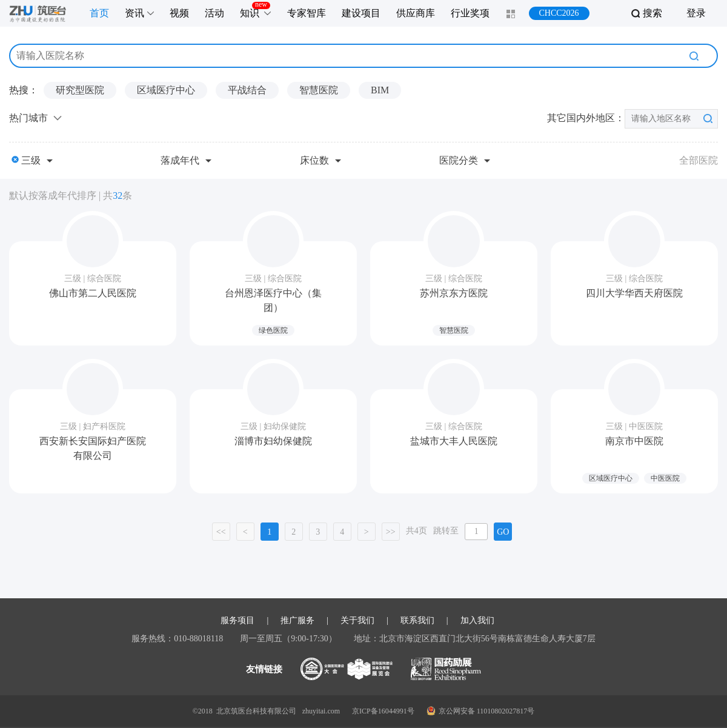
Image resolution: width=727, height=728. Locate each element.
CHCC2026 (559, 13)
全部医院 (699, 160)
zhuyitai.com (321, 711)
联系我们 (417, 621)
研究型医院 (80, 90)
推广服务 (297, 621)
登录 (696, 13)
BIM (380, 90)
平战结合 (247, 90)
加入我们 (477, 621)
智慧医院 (319, 90)
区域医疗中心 (166, 90)
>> (391, 532)
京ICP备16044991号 (383, 711)
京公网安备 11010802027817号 (481, 711)
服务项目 (237, 621)
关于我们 (357, 621)
